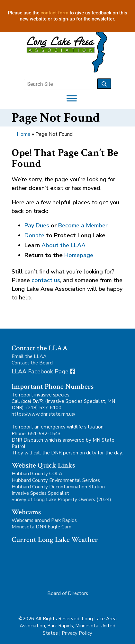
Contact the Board (32, 363)
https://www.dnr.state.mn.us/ (43, 414)
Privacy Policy (77, 633)
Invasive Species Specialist (40, 493)
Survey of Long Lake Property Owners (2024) (61, 500)
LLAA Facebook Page (43, 371)
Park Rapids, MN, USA (50, 564)
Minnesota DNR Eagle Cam (41, 527)
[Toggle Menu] (72, 98)
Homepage (79, 255)
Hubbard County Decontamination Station (58, 487)
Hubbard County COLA (37, 474)
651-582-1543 (44, 434)
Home (24, 134)
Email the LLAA (29, 356)
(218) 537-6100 (44, 408)
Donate (34, 235)
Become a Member (83, 225)
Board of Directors (68, 593)
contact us (46, 280)
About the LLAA (63, 245)
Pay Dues (37, 225)
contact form (54, 13)
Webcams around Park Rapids (44, 520)
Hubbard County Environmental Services (56, 480)
